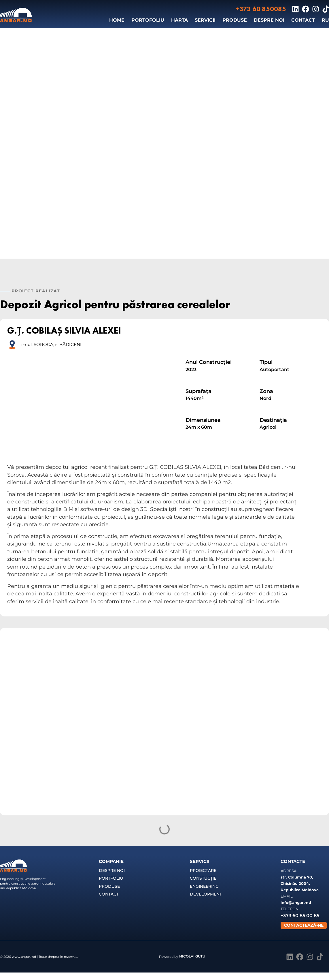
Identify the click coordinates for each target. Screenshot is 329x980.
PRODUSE (235, 20)
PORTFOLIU (111, 878)
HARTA (179, 20)
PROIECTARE (203, 870)
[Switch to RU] (325, 20)
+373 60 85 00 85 (300, 916)
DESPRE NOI (269, 20)
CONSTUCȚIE (203, 878)
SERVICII (205, 20)
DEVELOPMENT (206, 894)
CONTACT (303, 20)
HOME (117, 20)
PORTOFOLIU (148, 20)
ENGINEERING (204, 886)
